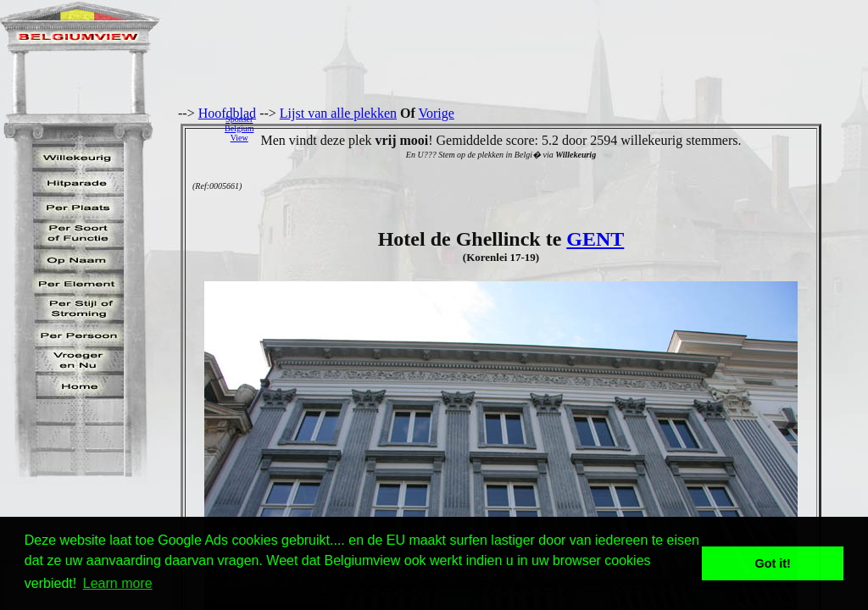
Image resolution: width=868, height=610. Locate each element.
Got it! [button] (773, 563)
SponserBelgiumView (239, 128)
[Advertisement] (565, 128)
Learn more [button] (118, 583)
